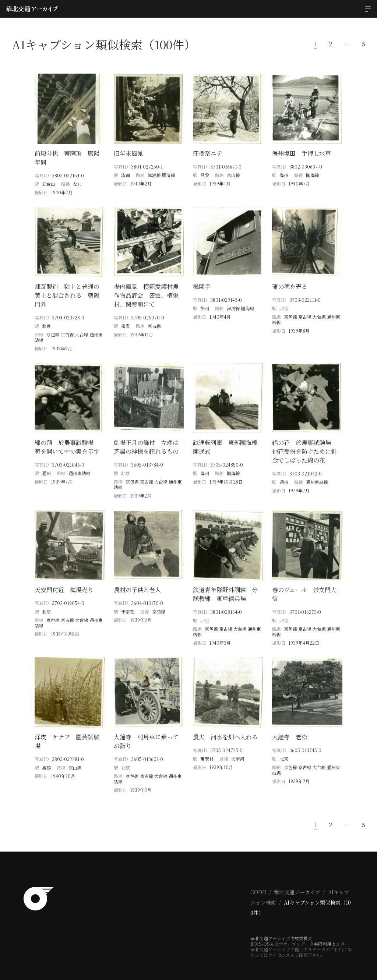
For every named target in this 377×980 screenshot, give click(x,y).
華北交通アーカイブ (297, 879)
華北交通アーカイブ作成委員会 (281, 925)
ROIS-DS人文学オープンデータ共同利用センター (300, 931)
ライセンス (279, 942)
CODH (258, 879)
